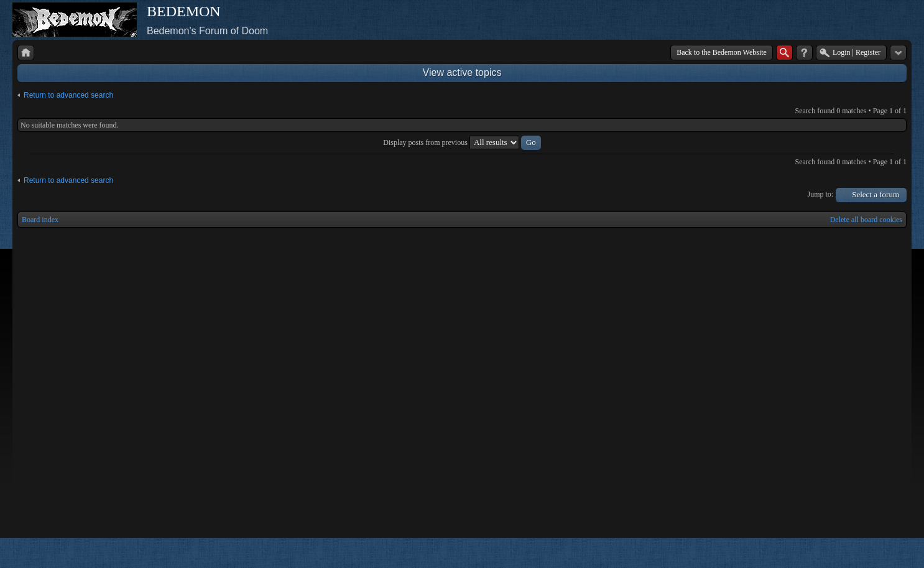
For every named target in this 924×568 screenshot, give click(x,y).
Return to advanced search (68, 95)
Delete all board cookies (866, 220)
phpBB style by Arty (851, 553)
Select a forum (875, 194)
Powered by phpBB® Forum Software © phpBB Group (888, 553)
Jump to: (821, 194)
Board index (40, 220)
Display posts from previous (462, 142)
